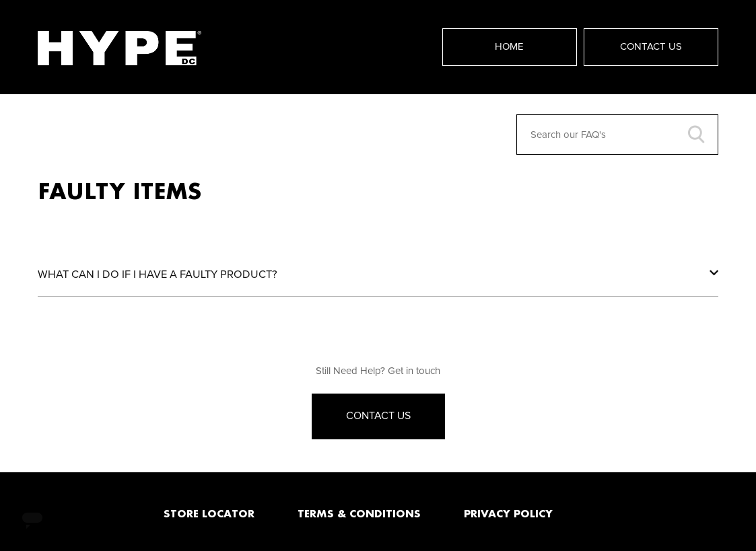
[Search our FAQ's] (617, 135)
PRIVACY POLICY (508, 513)
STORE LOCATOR (209, 513)
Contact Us (651, 47)
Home (509, 47)
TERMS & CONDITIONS (359, 513)
